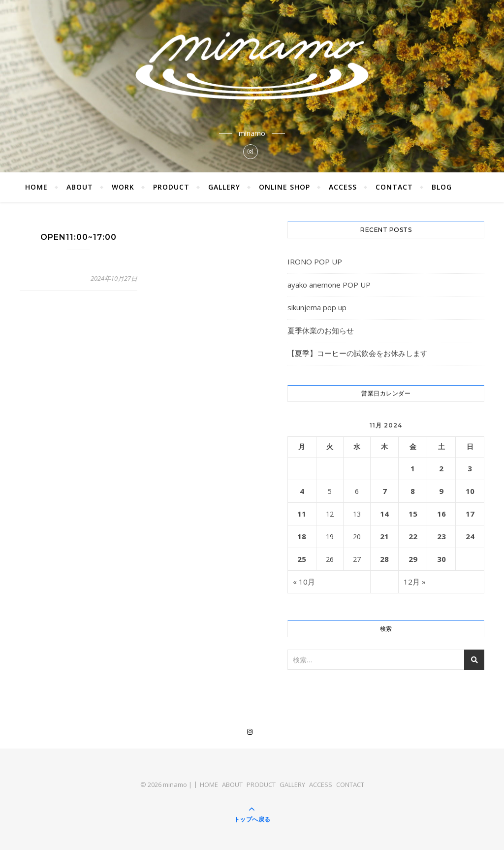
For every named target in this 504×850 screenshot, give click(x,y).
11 (302, 514)
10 (470, 491)
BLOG (442, 187)
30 (441, 559)
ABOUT (80, 187)
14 (384, 514)
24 (470, 536)
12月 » (415, 582)
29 (413, 559)
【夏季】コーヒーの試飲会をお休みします (358, 353)
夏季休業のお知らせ (321, 330)
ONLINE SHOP (284, 187)
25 (302, 559)
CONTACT (394, 187)
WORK (123, 187)
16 (441, 514)
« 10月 (304, 582)
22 (413, 536)
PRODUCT (171, 187)
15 (413, 514)
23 (441, 536)
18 (302, 536)
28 (384, 559)
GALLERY (224, 187)
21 (384, 536)
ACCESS (343, 187)
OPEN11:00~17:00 (79, 237)
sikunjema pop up (317, 307)
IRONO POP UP (315, 262)
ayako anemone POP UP (329, 285)
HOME (36, 187)
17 (470, 514)
